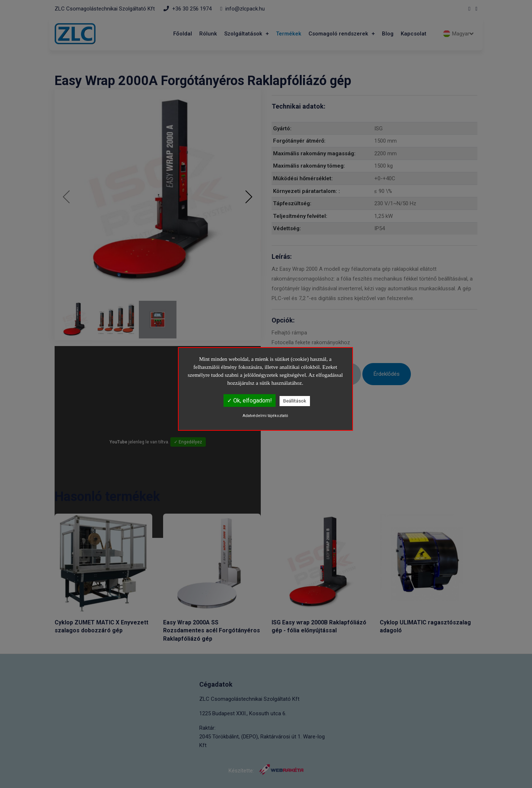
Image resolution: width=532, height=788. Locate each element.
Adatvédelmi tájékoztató (265, 416)
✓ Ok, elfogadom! (250, 401)
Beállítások (295, 401)
